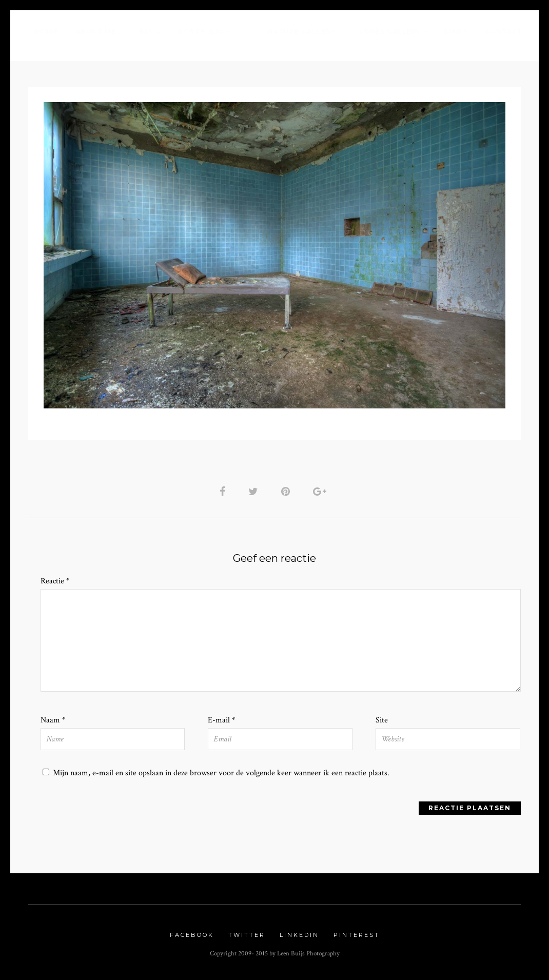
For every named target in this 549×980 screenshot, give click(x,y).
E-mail (222, 720)
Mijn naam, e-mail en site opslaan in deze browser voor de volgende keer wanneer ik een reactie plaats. (221, 773)
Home (46, 32)
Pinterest (357, 935)
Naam (53, 720)
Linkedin (299, 935)
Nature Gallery (302, 32)
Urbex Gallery (390, 32)
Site (382, 720)
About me (96, 32)
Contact (504, 32)
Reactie (55, 581)
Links (456, 32)
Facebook (192, 935)
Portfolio (201, 32)
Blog (150, 32)
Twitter (247, 935)
